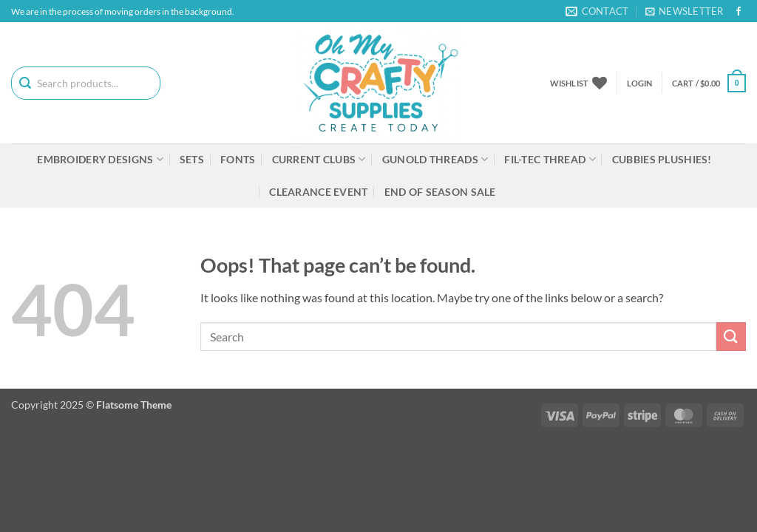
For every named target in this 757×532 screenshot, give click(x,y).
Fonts (238, 159)
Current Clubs (319, 159)
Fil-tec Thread (550, 159)
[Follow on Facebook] (739, 12)
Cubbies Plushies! (662, 159)
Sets (192, 159)
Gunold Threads (435, 159)
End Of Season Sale (440, 192)
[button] (685, 11)
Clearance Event (318, 192)
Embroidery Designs (100, 159)
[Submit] (731, 337)
